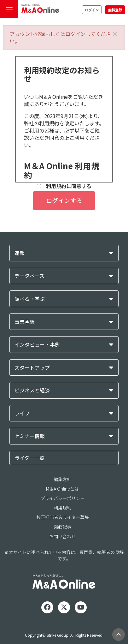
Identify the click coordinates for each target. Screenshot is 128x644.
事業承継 (25, 322)
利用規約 (62, 508)
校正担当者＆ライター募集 (63, 517)
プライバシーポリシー (62, 498)
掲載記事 (62, 527)
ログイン (92, 10)
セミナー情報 (30, 436)
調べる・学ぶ (30, 299)
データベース (29, 276)
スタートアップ (32, 368)
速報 (20, 253)
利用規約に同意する (64, 186)
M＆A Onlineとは (62, 489)
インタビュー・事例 (37, 345)
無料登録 (115, 10)
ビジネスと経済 (32, 390)
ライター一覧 (29, 458)
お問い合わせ (62, 536)
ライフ (22, 413)
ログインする (64, 200)
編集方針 (62, 479)
